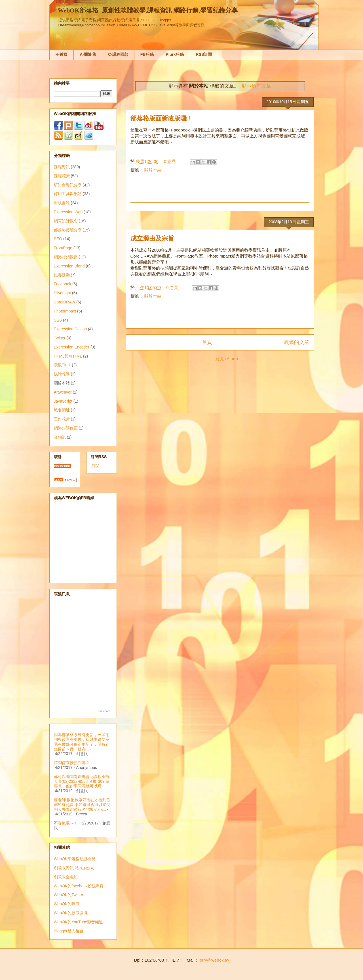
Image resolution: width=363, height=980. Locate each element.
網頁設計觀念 (66, 221)
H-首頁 (62, 54)
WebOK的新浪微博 (71, 913)
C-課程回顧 (118, 54)
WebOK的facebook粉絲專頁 (79, 886)
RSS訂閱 (204, 54)
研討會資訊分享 (68, 185)
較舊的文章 (297, 342)
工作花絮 (62, 419)
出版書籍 (62, 203)
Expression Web (68, 212)
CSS (58, 320)
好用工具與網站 (68, 194)
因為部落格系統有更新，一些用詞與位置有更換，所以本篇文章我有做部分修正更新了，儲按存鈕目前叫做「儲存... (82, 742)
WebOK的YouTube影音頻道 (79, 922)
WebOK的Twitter (69, 895)
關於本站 (153, 170)
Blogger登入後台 (69, 931)
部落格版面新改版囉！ (162, 118)
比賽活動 (62, 275)
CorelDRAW (65, 302)
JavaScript (63, 401)
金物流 (60, 437)
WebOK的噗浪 (67, 904)
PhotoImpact (65, 311)
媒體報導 (62, 374)
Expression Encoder (72, 347)
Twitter (60, 338)
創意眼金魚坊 (66, 877)
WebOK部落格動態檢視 (75, 859)
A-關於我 (88, 54)
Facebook (63, 284)
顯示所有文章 (256, 86)
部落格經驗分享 (68, 230)
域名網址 (62, 410)
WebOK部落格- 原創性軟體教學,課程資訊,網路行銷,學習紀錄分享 (148, 10)
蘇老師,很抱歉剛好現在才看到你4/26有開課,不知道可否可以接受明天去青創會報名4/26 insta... (82, 805)
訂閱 (96, 466)
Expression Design (70, 329)
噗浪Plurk (62, 365)
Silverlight (63, 293)
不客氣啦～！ (66, 823)
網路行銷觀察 (66, 257)
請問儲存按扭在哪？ (72, 763)
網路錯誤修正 (66, 428)
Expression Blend (69, 266)
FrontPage (63, 248)
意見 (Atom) (227, 359)
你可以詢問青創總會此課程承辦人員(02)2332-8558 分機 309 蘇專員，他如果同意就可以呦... (82, 781)
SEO (58, 239)
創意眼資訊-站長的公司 (74, 868)
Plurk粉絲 (175, 54)
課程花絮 (62, 176)
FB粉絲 (147, 54)
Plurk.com (104, 711)
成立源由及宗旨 (152, 238)
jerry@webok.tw (214, 960)
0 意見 (170, 161)
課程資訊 (62, 167)
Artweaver (63, 392)
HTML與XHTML (68, 356)
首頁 (207, 342)
